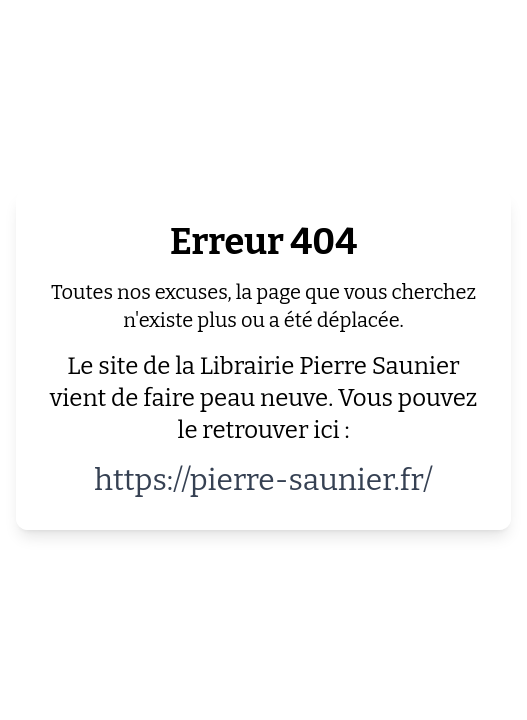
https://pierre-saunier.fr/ (263, 480)
